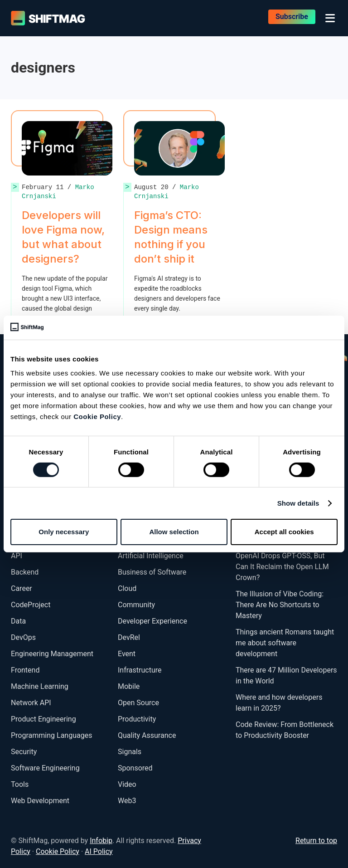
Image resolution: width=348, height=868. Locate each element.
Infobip (101, 841)
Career (22, 588)
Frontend (25, 670)
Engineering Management (52, 654)
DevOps (23, 637)
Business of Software (152, 572)
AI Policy (99, 851)
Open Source (138, 703)
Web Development (40, 801)
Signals (130, 752)
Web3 (127, 801)
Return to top (316, 841)
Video (127, 784)
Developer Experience (152, 621)
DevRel (129, 637)
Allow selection (174, 532)
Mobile (129, 686)
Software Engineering (45, 768)
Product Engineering (43, 719)
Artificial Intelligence (151, 556)
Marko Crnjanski (167, 192)
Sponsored (135, 768)
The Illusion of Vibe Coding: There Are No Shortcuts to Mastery (280, 605)
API (17, 556)
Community (136, 605)
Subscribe (292, 18)
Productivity (137, 719)
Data (18, 621)
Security (24, 752)
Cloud (127, 588)
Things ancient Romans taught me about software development (285, 643)
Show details (298, 503)
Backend (25, 572)
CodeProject (31, 605)
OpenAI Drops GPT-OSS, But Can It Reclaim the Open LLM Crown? (282, 567)
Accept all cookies (284, 532)
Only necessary (64, 532)
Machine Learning (40, 686)
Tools (20, 784)
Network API (31, 703)
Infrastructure (140, 670)
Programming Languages (51, 735)
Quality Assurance (147, 735)
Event (127, 654)
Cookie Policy (97, 417)
